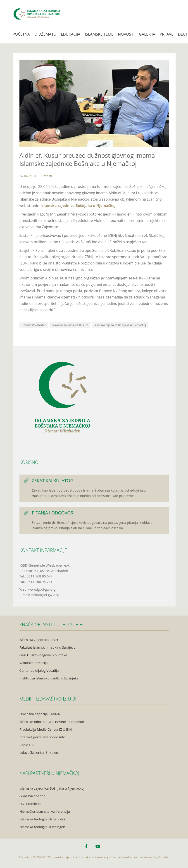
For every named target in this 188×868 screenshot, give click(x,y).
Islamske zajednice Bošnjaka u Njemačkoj (78, 206)
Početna (21, 34)
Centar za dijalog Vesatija (39, 670)
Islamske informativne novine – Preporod (52, 722)
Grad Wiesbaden (33, 796)
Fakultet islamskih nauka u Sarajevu (48, 647)
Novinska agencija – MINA (40, 714)
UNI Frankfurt (30, 804)
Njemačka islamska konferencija (45, 811)
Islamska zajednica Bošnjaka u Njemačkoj (120, 325)
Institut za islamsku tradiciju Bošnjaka (49, 678)
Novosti (126, 34)
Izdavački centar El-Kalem (39, 752)
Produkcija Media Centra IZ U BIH (46, 729)
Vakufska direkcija (34, 663)
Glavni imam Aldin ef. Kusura (70, 325)
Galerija (147, 34)
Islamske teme (99, 34)
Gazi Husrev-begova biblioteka (43, 655)
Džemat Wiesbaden (34, 325)
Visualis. (163, 857)
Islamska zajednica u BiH (39, 640)
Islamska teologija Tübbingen (42, 827)
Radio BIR (27, 745)
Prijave (167, 34)
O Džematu (45, 34)
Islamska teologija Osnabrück (43, 819)
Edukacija (71, 34)
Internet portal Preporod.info (42, 737)
